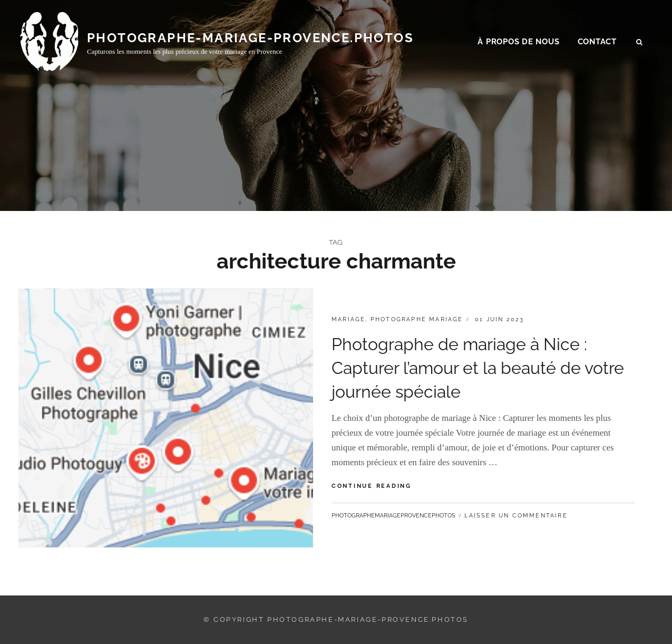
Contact (597, 43)
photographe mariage (417, 319)
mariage (348, 319)
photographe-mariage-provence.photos (250, 38)
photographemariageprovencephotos (393, 516)
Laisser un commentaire (516, 516)
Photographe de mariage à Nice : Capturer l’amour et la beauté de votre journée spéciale (478, 368)
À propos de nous (518, 43)
